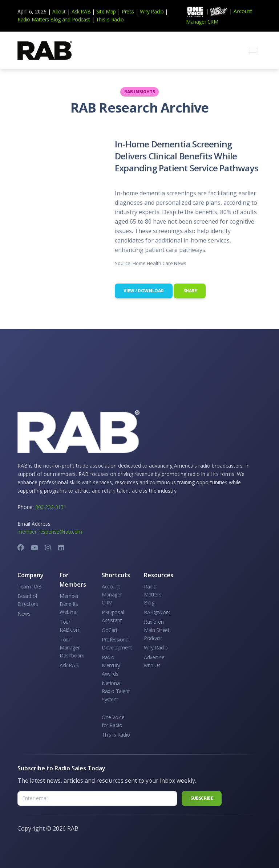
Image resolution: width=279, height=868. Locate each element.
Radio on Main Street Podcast (157, 630)
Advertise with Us (154, 661)
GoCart (110, 630)
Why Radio (152, 11)
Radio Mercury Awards (111, 665)
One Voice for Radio (113, 721)
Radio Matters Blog (39, 19)
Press (128, 11)
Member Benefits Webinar (69, 604)
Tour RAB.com (70, 626)
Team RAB (30, 586)
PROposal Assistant (113, 616)
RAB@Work (157, 612)
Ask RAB (81, 11)
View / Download (144, 291)
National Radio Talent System (116, 691)
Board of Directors (28, 600)
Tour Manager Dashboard (72, 648)
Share (190, 291)
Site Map (106, 11)
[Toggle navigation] (252, 50)
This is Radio (110, 19)
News (24, 614)
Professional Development (117, 643)
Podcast (81, 19)
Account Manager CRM (112, 595)
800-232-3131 (51, 507)
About (59, 11)
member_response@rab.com (50, 532)
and (66, 19)
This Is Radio (116, 735)
